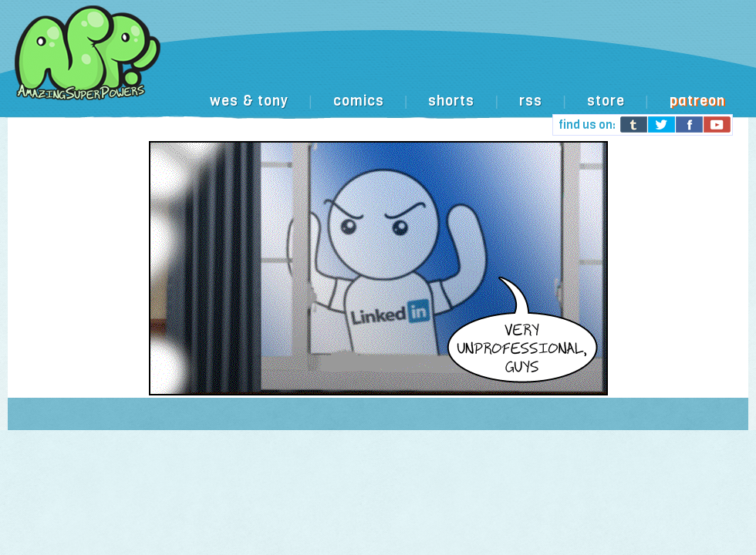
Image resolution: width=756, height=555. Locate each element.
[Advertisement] (389, 126)
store (606, 101)
